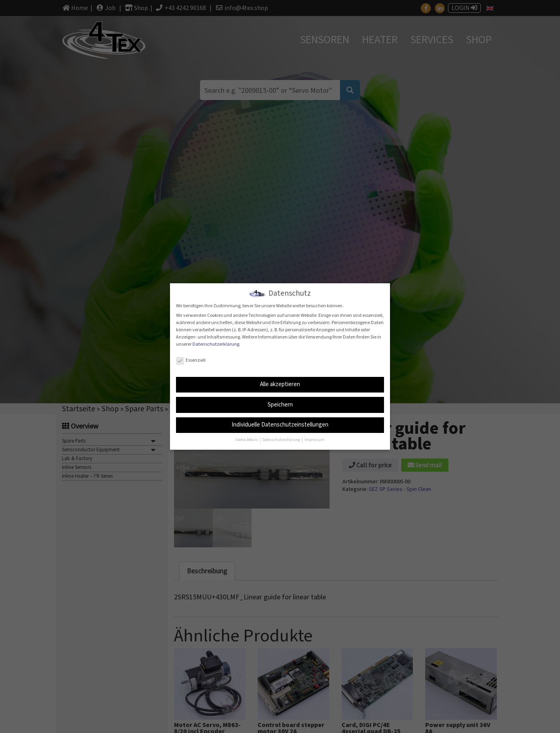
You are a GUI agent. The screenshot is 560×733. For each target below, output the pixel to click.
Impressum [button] (314, 440)
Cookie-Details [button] (247, 440)
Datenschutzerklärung (216, 344)
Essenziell (191, 360)
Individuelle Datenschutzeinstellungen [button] (280, 425)
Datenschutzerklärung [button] (282, 440)
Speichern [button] (280, 405)
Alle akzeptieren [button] (280, 384)
